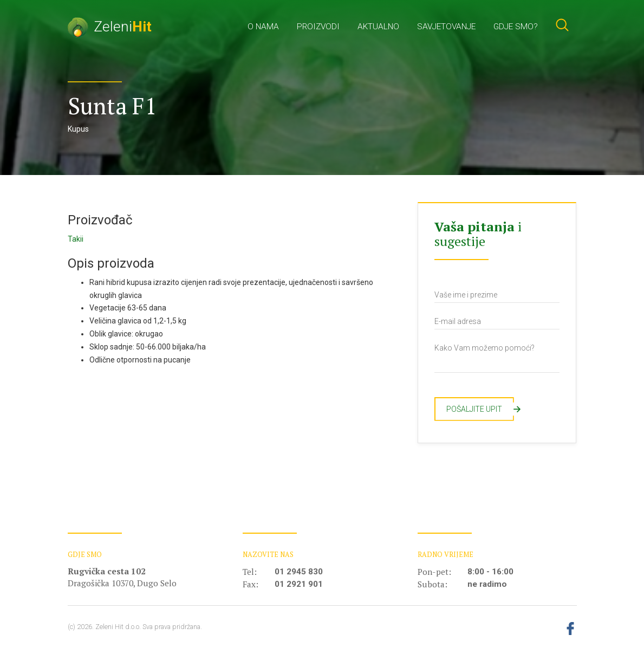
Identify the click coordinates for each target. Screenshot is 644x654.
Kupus (78, 129)
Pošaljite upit (480, 409)
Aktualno (378, 27)
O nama (263, 27)
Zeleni (110, 26)
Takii (76, 239)
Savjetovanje (446, 27)
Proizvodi (318, 27)
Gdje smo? (516, 27)
